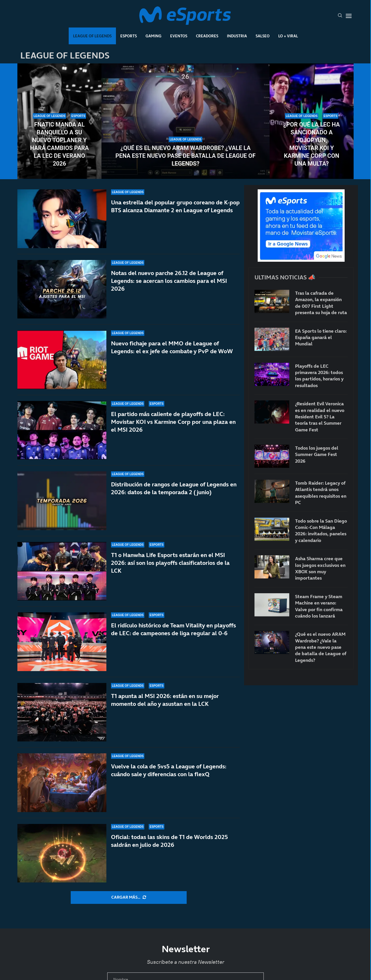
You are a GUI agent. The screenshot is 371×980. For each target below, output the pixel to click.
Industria (237, 36)
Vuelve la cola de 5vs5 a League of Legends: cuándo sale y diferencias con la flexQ (169, 770)
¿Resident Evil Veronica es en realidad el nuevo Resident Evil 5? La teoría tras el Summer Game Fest (320, 417)
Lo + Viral (288, 36)
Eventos (179, 36)
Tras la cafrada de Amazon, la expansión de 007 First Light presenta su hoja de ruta (321, 303)
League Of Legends (92, 36)
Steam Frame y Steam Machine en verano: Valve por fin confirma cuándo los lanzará (319, 606)
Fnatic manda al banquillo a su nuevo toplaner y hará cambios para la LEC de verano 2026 (60, 144)
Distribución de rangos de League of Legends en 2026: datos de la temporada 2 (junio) (174, 488)
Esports (129, 36)
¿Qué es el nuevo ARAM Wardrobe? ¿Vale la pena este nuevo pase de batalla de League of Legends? (185, 156)
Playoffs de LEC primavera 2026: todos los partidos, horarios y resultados (319, 376)
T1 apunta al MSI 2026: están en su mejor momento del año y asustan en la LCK (165, 700)
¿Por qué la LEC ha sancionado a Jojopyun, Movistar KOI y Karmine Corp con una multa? (312, 144)
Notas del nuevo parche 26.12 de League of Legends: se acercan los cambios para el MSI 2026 (169, 281)
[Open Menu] (349, 16)
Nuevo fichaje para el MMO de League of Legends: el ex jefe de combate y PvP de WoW (172, 347)
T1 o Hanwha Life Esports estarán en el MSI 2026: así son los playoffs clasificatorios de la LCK (170, 563)
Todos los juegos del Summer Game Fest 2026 (317, 454)
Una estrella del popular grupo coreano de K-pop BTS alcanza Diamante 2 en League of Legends (175, 206)
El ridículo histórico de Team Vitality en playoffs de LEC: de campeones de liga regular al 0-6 (173, 629)
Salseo (263, 36)
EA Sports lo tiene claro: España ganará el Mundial (321, 337)
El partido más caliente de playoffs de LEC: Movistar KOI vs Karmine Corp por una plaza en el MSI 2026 (173, 422)
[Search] (340, 16)
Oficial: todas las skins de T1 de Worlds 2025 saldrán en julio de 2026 (169, 841)
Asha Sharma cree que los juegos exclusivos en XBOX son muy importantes (320, 568)
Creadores (207, 36)
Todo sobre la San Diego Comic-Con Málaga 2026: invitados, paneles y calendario (321, 531)
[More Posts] (129, 897)
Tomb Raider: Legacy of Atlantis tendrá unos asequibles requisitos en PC (321, 493)
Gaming (153, 36)
